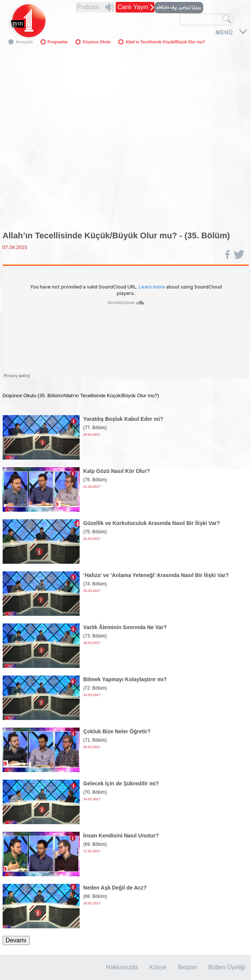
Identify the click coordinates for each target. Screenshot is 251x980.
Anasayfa (24, 42)
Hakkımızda (122, 967)
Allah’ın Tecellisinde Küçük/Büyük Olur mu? (165, 42)
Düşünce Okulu (96, 42)
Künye (158, 967)
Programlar (58, 42)
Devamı (16, 940)
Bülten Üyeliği (227, 967)
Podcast (88, 7)
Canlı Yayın (133, 7)
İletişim (187, 967)
